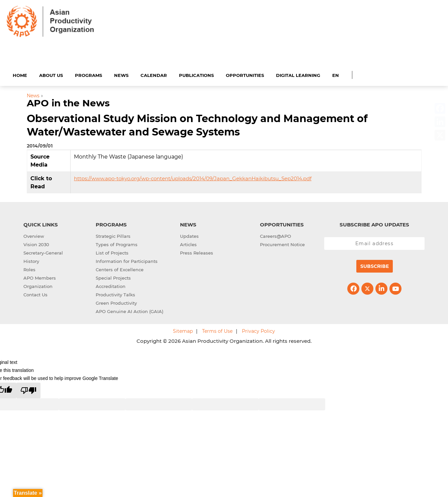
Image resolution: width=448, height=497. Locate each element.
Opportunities (245, 74)
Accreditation (111, 285)
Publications (196, 74)
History (31, 260)
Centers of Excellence (120, 269)
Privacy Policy (258, 330)
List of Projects (112, 252)
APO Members (40, 277)
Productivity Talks (115, 294)
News (121, 74)
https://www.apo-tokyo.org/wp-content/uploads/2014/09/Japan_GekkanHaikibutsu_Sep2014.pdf (193, 177)
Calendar (154, 74)
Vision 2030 (36, 243)
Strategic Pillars (113, 235)
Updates (189, 235)
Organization (38, 285)
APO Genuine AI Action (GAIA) (129, 310)
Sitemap (183, 330)
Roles (29, 269)
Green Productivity (116, 302)
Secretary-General (43, 252)
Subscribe (375, 265)
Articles (188, 243)
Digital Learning (298, 74)
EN (336, 74)
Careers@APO (276, 235)
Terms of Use (217, 330)
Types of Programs (117, 243)
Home (20, 74)
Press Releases (197, 252)
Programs (88, 74)
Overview (34, 235)
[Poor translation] (28, 389)
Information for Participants (127, 260)
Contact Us (35, 294)
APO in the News (68, 102)
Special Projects (113, 277)
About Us (51, 74)
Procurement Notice (282, 243)
